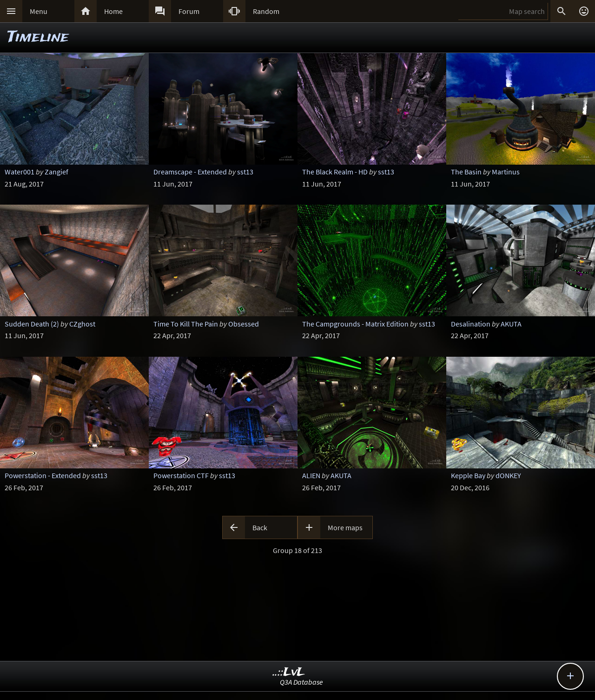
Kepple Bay (468, 475)
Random (266, 11)
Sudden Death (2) (32, 324)
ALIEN (311, 475)
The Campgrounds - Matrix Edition (355, 324)
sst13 (245, 172)
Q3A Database (301, 682)
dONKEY (508, 475)
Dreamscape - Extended (190, 172)
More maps (345, 527)
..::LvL (289, 672)
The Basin (466, 172)
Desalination (471, 324)
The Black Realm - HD (335, 172)
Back (260, 527)
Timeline (38, 37)
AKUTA (511, 324)
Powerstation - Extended (43, 475)
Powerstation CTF (181, 475)
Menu (39, 11)
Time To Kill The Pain (186, 324)
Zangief (56, 172)
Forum (189, 11)
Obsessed (244, 324)
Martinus (506, 172)
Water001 (20, 172)
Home (113, 11)
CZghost (82, 324)
